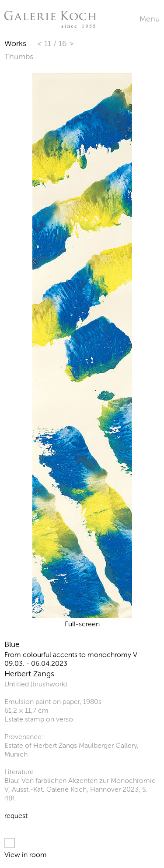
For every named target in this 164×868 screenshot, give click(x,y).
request (16, 816)
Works (15, 43)
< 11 (45, 43)
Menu (150, 19)
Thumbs (19, 57)
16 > (66, 43)
